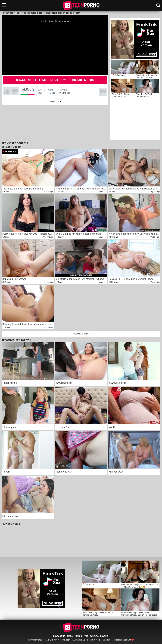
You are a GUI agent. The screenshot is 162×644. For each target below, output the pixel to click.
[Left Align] (5, 5)
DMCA (70, 636)
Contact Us (59, 636)
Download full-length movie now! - (55, 80)
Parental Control (100, 636)
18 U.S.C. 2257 (81, 636)
